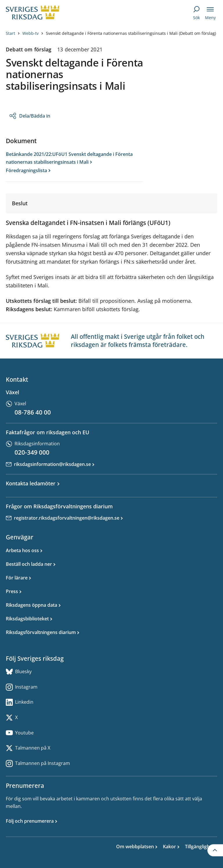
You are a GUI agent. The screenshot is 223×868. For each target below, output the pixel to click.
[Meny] (210, 13)
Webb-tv (30, 33)
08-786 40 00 (33, 412)
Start (10, 33)
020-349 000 (32, 452)
